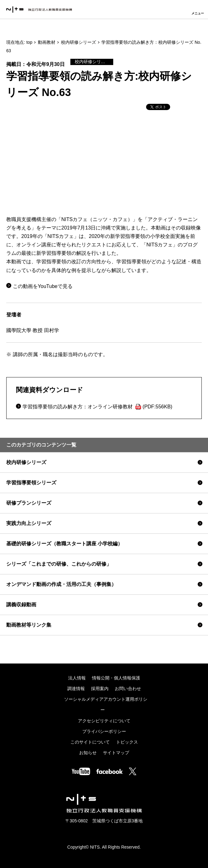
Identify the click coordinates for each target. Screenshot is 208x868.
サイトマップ (116, 753)
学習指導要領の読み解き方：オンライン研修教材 (97, 407)
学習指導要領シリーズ (31, 483)
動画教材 (47, 42)
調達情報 (76, 689)
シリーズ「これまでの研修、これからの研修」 (59, 564)
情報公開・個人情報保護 (116, 678)
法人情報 (77, 678)
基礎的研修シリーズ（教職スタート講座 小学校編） (64, 544)
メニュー (198, 13)
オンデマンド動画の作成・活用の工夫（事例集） (61, 584)
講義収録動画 (21, 605)
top (29, 42)
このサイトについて (90, 742)
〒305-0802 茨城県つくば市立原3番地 (104, 821)
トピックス (127, 742)
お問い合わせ (128, 689)
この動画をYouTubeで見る (43, 286)
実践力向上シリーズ (29, 523)
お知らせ (88, 753)
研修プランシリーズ (29, 503)
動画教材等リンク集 (29, 625)
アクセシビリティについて (104, 721)
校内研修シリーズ (79, 42)
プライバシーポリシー (104, 732)
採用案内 (100, 689)
